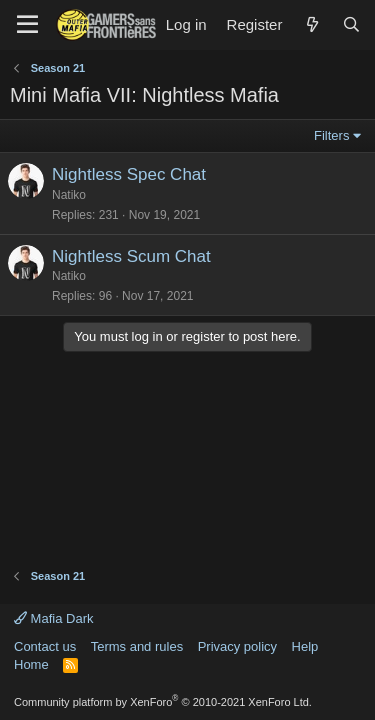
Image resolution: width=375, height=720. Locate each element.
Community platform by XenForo (163, 702)
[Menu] (27, 25)
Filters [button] (331, 135)
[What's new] (311, 24)
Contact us (45, 646)
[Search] (351, 24)
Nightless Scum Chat (131, 256)
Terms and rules (137, 646)
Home (31, 664)
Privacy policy (237, 646)
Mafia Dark (53, 618)
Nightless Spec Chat (129, 174)
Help (305, 646)
